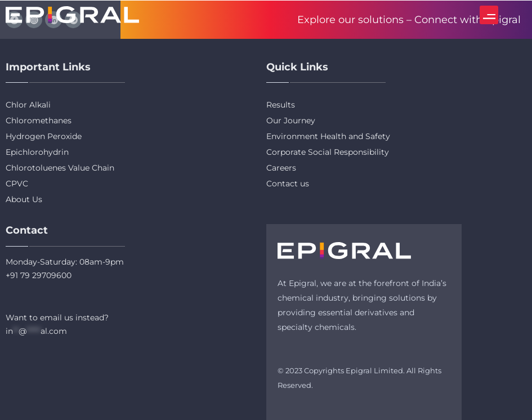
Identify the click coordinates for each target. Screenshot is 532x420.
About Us (24, 199)
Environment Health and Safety (328, 136)
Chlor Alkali (28, 105)
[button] (489, 15)
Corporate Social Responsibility (328, 152)
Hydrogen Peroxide (44, 136)
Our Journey (291, 120)
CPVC (17, 184)
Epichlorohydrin (37, 152)
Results (281, 105)
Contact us (288, 184)
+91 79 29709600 (39, 275)
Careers (281, 168)
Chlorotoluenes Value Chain (60, 168)
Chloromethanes (39, 120)
